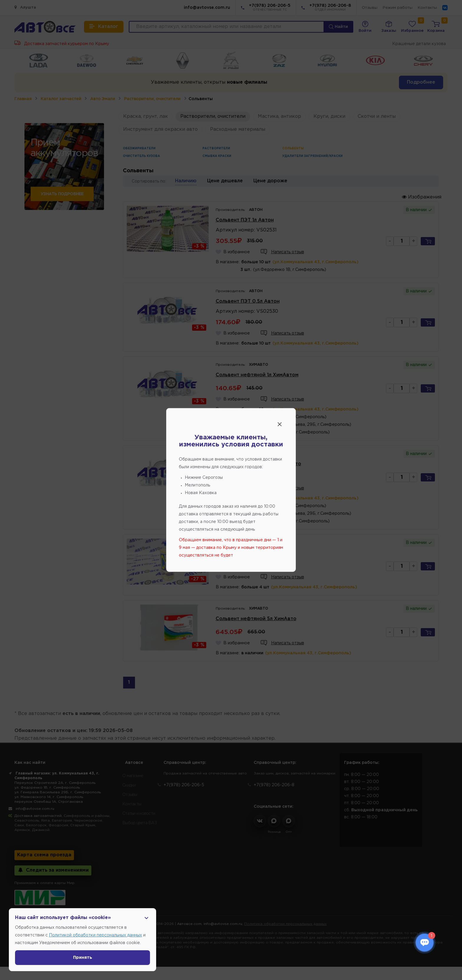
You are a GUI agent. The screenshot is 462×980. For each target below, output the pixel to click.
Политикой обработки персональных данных (95, 935)
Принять (83, 958)
